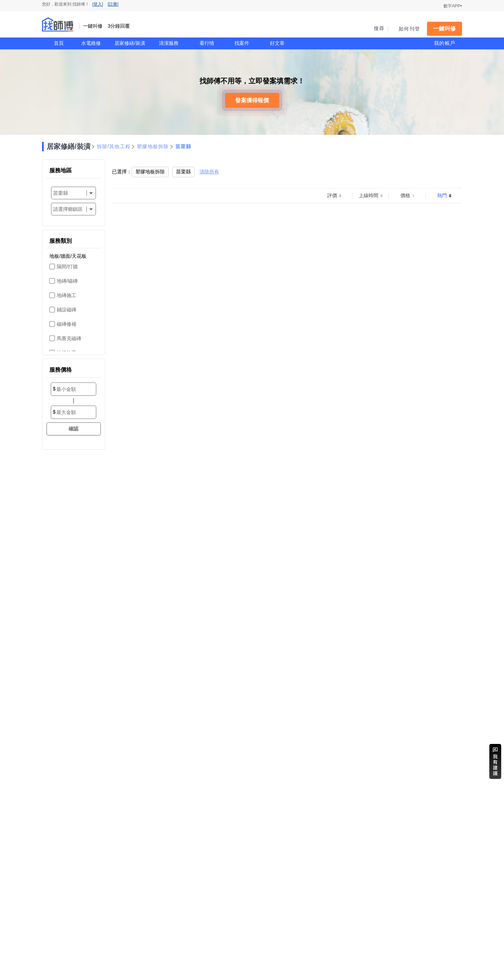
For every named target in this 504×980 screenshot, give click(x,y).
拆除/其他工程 (114, 146)
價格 (405, 195)
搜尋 (379, 28)
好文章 (277, 43)
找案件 (242, 43)
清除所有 (209, 172)
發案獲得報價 (252, 100)
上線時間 (369, 195)
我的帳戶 (445, 43)
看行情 (207, 43)
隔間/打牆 (67, 267)
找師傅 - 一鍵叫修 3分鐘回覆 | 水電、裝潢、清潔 (58, 25)
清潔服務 (169, 43)
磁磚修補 (66, 324)
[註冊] (113, 4)
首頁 (59, 43)
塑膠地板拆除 (153, 146)
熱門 (442, 195)
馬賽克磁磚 (69, 338)
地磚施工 (66, 295)
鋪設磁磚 (66, 310)
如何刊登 (409, 29)
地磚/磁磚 (67, 281)
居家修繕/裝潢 (130, 43)
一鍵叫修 (444, 29)
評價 (332, 195)
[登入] (98, 4)
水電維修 (91, 43)
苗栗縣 (183, 146)
